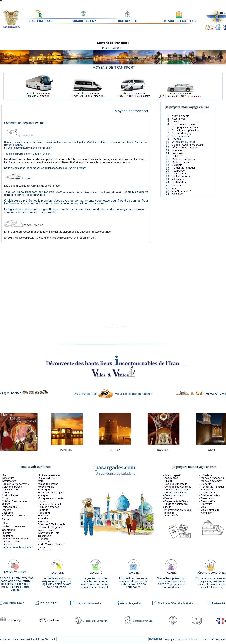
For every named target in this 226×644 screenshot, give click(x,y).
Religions (43, 521)
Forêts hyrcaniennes (13, 526)
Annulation (178, 194)
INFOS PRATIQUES (41, 21)
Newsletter (53, 620)
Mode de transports (183, 159)
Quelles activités (181, 176)
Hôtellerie (177, 156)
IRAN (5, 475)
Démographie (10, 507)
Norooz (42, 501)
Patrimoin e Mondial (49, 504)
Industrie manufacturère (16, 539)
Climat (175, 122)
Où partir (177, 165)
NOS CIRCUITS (128, 21)
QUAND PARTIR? (84, 21)
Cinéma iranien (10, 495)
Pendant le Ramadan (184, 168)
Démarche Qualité (130, 603)
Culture (6, 504)
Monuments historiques (51, 493)
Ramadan (43, 519)
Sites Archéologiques (50, 527)
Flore (5, 523)
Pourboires (178, 171)
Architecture (9, 481)
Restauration (179, 182)
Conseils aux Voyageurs (95, 621)
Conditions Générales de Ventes (175, 603)
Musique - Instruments (51, 498)
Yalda (41, 545)
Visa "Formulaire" (181, 191)
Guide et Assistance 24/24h (188, 145)
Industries (8, 536)
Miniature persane (48, 484)
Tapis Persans (46, 530)
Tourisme (43, 539)
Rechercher (156, 639)
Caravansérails (10, 490)
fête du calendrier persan (51, 546)
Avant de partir (180, 116)
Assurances (179, 119)
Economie (8, 513)
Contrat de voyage (182, 133)
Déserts (6, 510)
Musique (43, 495)
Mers (41, 481)
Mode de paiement (183, 162)
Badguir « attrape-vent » (16, 484)
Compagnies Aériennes (185, 127)
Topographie (44, 536)
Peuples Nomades (48, 507)
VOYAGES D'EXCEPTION (180, 21)
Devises (176, 139)
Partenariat (219, 603)
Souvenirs (177, 185)
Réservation (179, 179)
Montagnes (44, 490)
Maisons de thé (47, 478)
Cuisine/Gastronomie (14, 501)
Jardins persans (11, 542)
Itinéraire (177, 150)
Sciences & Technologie (51, 524)
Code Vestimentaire (183, 124)
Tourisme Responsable (89, 603)
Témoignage (14, 620)
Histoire (6, 533)
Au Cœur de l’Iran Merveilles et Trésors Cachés (113, 394)
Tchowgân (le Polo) (49, 533)
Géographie (9, 530)
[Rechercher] (102, 639)
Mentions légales (49, 603)
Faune (5, 519)
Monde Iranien (46, 487)
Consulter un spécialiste (186, 130)
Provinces (43, 516)
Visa (174, 188)
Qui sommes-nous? (13, 603)
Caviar (6, 493)
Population (44, 513)
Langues (7, 545)
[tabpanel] (114, 68)
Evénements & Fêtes (14, 516)
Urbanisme (44, 542)
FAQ (198, 622)
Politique (43, 510)
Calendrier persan (12, 487)
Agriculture (8, 478)
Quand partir (179, 173)
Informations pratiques (185, 148)
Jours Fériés (179, 153)
